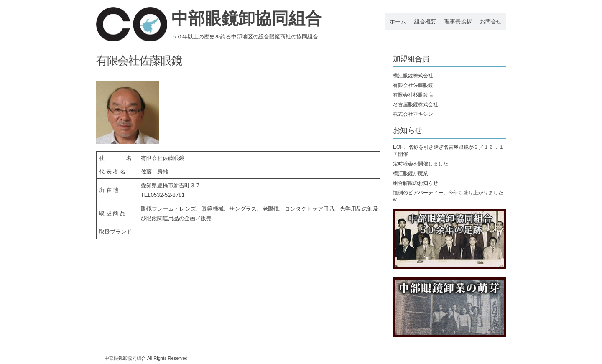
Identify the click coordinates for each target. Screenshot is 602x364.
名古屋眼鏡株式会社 (416, 104)
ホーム (398, 22)
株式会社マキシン (413, 114)
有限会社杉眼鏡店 (413, 95)
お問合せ (491, 22)
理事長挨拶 (458, 22)
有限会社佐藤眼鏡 (413, 85)
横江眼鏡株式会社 (413, 76)
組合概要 (425, 22)
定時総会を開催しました (421, 164)
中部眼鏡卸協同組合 (247, 18)
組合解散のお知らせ (416, 183)
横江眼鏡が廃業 (411, 173)
